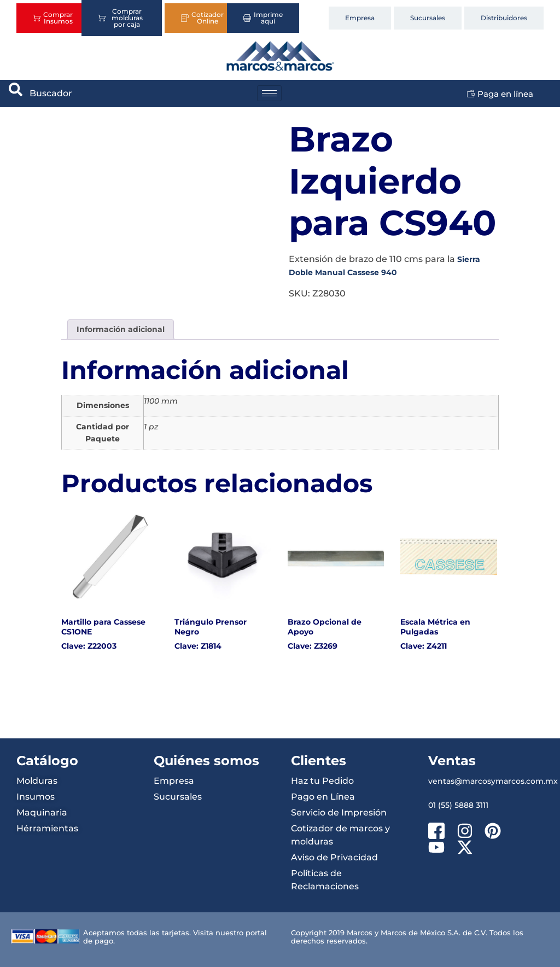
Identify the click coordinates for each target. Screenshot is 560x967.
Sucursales (428, 18)
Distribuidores (504, 18)
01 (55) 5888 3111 (458, 805)
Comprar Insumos (53, 18)
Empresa (360, 18)
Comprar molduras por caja (120, 18)
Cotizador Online (202, 18)
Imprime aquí (263, 18)
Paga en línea (500, 94)
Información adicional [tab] (121, 329)
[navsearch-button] (16, 94)
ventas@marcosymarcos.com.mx (493, 781)
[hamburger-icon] (269, 93)
